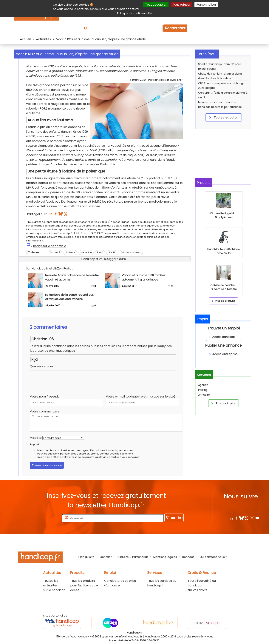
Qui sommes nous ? (213, 557)
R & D (100, 252)
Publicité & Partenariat (133, 557)
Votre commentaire (45, 411)
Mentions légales (165, 557)
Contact (106, 557)
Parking (203, 390)
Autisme (70, 252)
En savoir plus (223, 403)
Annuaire (204, 395)
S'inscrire (174, 518)
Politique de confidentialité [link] (135, 13)
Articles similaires (131, 252)
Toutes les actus (223, 117)
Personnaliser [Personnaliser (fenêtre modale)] (206, 5)
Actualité (55, 252)
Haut (210, 637)
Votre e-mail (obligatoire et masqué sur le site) (141, 396)
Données (188, 557)
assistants (127, 454)
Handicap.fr (152, 637)
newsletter (91, 505)
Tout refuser (181, 5)
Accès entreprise (223, 354)
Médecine (86, 252)
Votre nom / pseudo (45, 396)
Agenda (203, 385)
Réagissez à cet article (50, 246)
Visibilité (36, 438)
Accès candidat (221, 337)
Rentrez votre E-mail (46, 518)
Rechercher (175, 28)
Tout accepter (156, 5)
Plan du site (86, 557)
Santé (112, 252)
